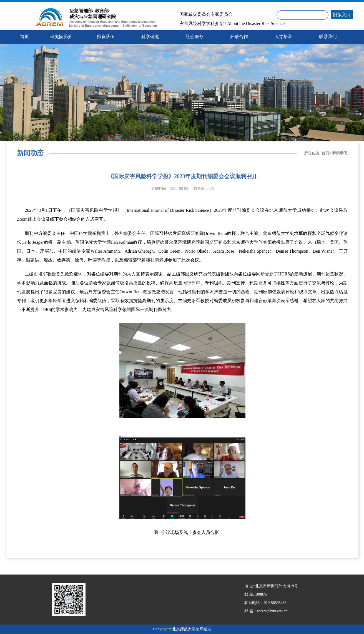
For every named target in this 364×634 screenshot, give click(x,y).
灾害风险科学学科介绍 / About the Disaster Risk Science (232, 24)
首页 (325, 153)
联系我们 (328, 37)
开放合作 (239, 37)
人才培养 (283, 37)
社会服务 (195, 37)
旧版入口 (342, 15)
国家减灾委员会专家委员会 (206, 14)
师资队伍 (106, 37)
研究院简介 (61, 37)
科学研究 (150, 37)
